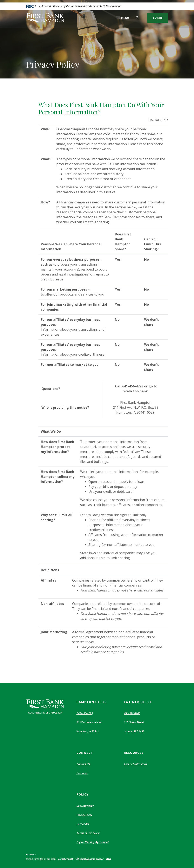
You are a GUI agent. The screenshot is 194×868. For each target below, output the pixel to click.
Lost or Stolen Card (135, 764)
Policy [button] (83, 794)
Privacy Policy (84, 815)
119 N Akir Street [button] (134, 722)
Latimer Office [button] (138, 702)
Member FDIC (66, 859)
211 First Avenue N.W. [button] (89, 722)
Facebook (31, 855)
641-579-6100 (132, 713)
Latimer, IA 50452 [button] (134, 731)
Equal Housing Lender (91, 859)
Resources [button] (134, 753)
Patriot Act (83, 824)
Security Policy (85, 806)
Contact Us (83, 764)
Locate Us (82, 773)
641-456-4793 (85, 713)
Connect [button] (85, 753)
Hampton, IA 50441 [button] (88, 731)
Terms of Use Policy (88, 833)
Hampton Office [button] (92, 702)
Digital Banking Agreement (93, 842)
